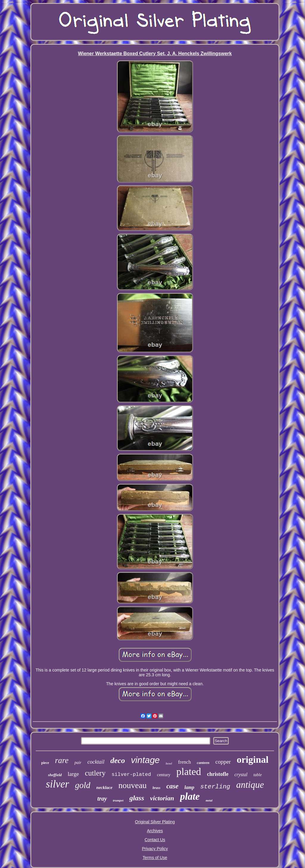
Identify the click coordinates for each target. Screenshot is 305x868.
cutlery (95, 773)
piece (45, 763)
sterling (215, 787)
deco (118, 761)
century (164, 775)
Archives (155, 831)
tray (102, 799)
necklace (104, 787)
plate (190, 796)
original (253, 759)
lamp (189, 787)
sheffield (55, 775)
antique (250, 785)
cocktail (96, 762)
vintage (146, 760)
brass (156, 788)
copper (223, 762)
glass (137, 798)
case (172, 786)
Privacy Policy (155, 849)
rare (62, 760)
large (73, 774)
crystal (241, 775)
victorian (162, 798)
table (258, 775)
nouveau (133, 785)
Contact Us (155, 840)
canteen (203, 763)
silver (57, 784)
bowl (169, 763)
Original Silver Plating (155, 822)
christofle (218, 774)
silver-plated (131, 775)
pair (78, 763)
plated (189, 772)
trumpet (118, 800)
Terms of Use (155, 858)
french (185, 762)
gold (83, 785)
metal (209, 800)
